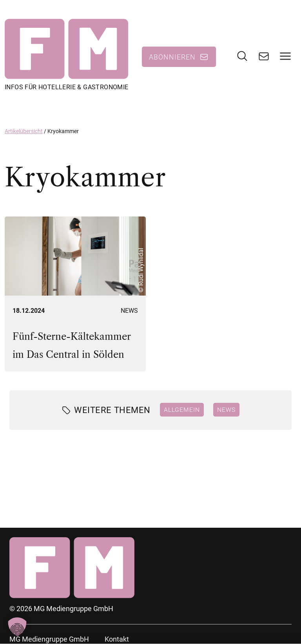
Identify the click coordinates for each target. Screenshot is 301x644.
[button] (17, 627)
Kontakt (117, 639)
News (129, 311)
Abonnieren (172, 57)
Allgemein (182, 409)
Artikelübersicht (24, 131)
